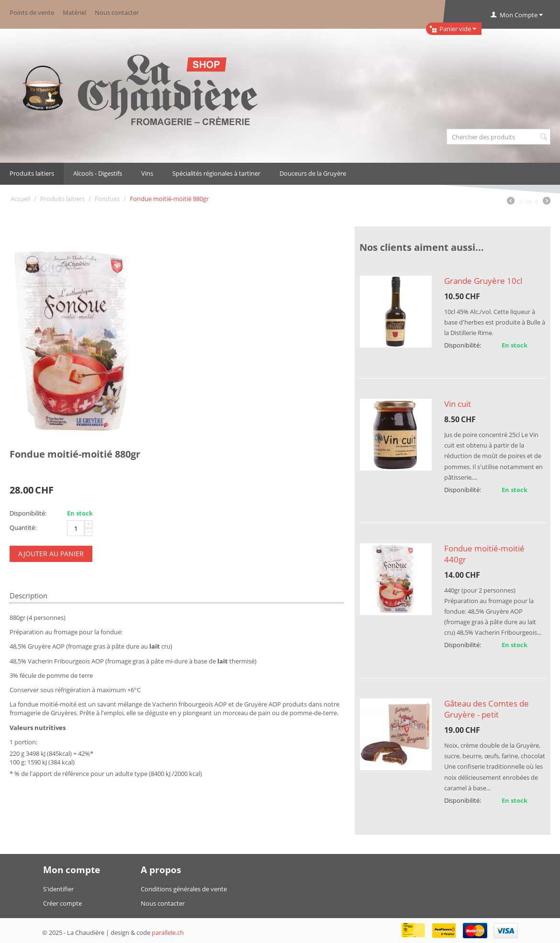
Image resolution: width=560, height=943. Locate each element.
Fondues (107, 199)
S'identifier (58, 889)
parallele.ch (168, 932)
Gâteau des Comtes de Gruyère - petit (487, 709)
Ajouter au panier (51, 554)
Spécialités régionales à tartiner (216, 173)
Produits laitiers (32, 173)
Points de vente (32, 12)
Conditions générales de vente (184, 889)
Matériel (74, 12)
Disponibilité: (28, 513)
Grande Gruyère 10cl (483, 281)
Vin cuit (458, 404)
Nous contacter (117, 12)
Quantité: (23, 528)
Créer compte (62, 903)
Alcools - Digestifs (98, 173)
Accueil (20, 199)
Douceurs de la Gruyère (313, 173)
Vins (147, 173)
